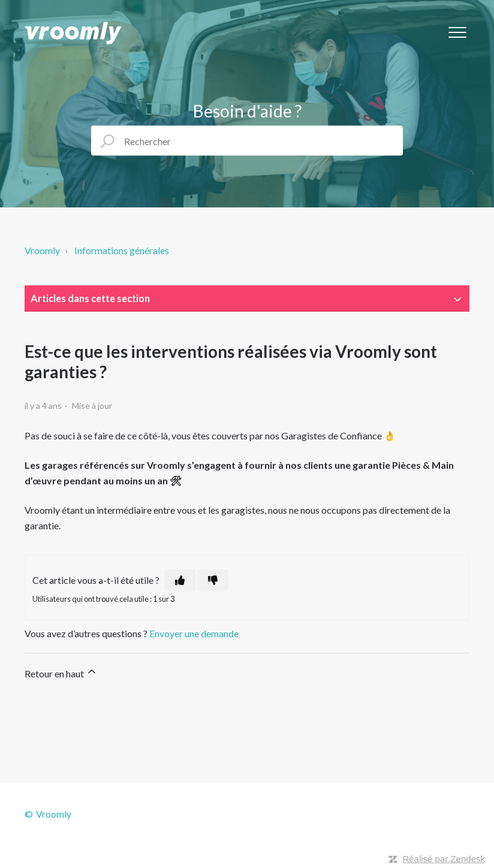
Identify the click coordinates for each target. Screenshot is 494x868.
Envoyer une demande (194, 633)
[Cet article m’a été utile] (180, 580)
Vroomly (42, 250)
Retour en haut (61, 672)
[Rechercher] (247, 141)
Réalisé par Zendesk (444, 859)
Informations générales (122, 250)
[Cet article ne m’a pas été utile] (213, 580)
